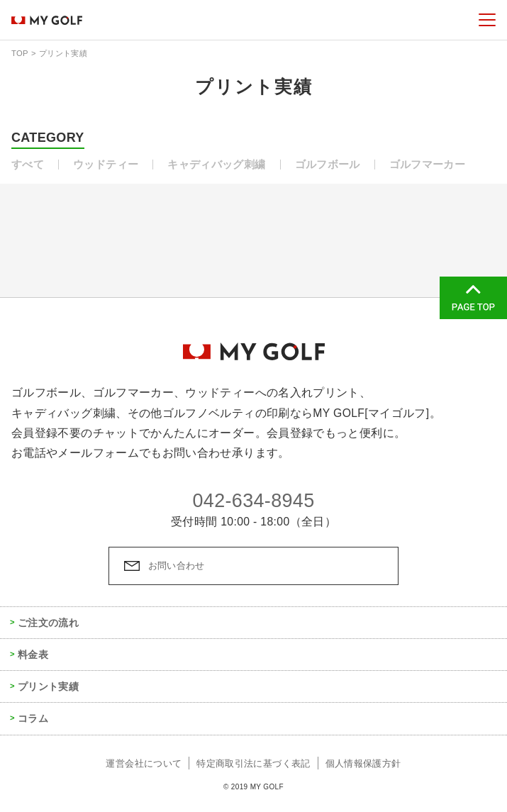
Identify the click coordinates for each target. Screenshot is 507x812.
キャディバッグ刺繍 (216, 165)
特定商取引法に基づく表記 (253, 763)
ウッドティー (106, 165)
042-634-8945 (253, 501)
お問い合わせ (177, 566)
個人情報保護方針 (363, 763)
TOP (20, 53)
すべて (28, 165)
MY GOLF (47, 20)
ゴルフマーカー (428, 165)
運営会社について (144, 763)
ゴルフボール (328, 165)
